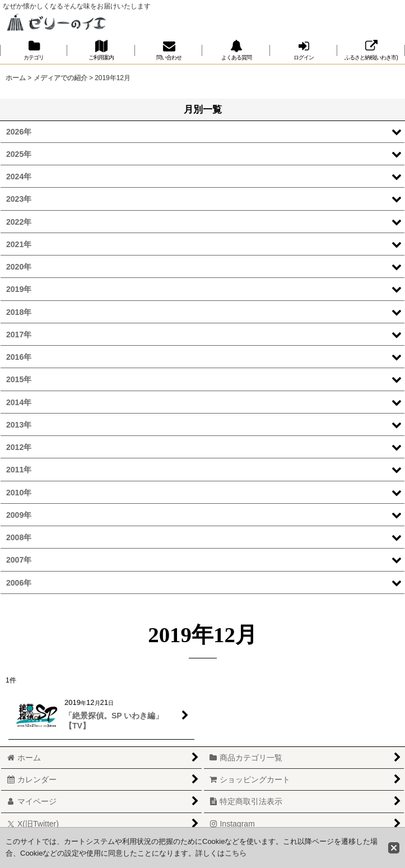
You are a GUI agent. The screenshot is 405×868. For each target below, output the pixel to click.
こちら (236, 853)
